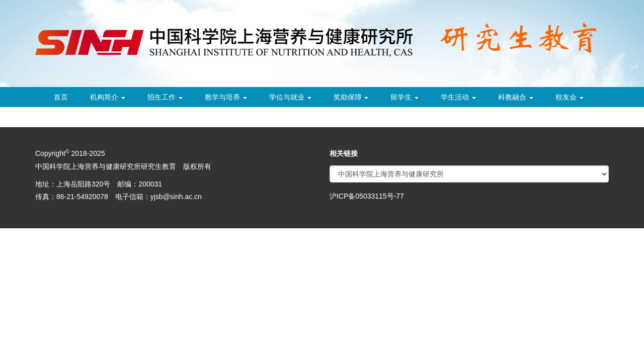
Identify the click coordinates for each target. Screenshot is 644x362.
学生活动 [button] (458, 97)
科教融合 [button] (516, 97)
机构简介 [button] (108, 97)
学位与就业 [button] (290, 97)
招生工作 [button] (165, 97)
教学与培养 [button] (226, 97)
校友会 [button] (570, 97)
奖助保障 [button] (351, 97)
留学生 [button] (405, 97)
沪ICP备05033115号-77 (367, 196)
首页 (61, 97)
